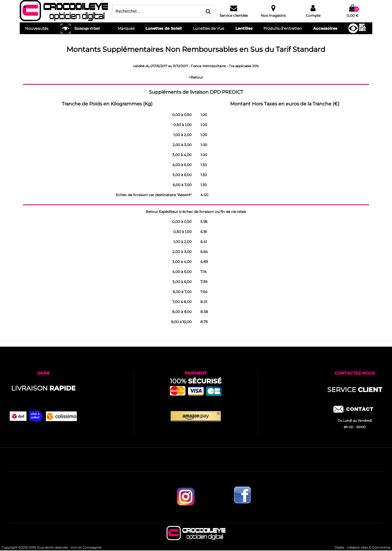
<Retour (196, 77)
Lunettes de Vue (209, 28)
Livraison (43, 388)
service (355, 390)
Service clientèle (234, 15)
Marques (126, 28)
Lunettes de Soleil (163, 28)
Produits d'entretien (283, 28)
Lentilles (244, 28)
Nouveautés (37, 28)
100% (196, 381)
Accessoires (325, 28)
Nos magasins (273, 15)
